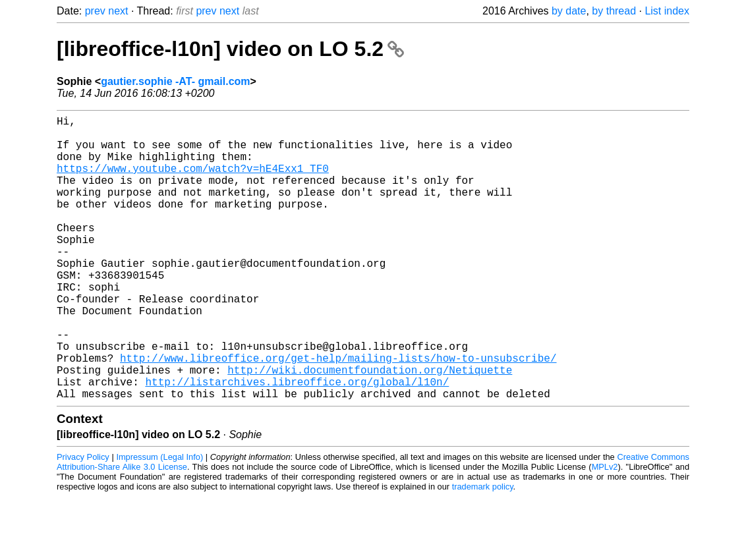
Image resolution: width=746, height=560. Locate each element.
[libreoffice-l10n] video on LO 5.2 (230, 49)
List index (667, 11)
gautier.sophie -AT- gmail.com (175, 81)
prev (95, 11)
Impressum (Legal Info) (159, 520)
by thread (614, 11)
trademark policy (483, 550)
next (118, 11)
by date (569, 11)
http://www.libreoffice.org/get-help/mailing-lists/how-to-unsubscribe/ (338, 413)
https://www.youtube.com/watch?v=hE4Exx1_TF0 (193, 181)
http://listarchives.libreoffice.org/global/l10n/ (297, 442)
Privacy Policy (83, 520)
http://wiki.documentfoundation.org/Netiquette (370, 428)
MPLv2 (605, 530)
